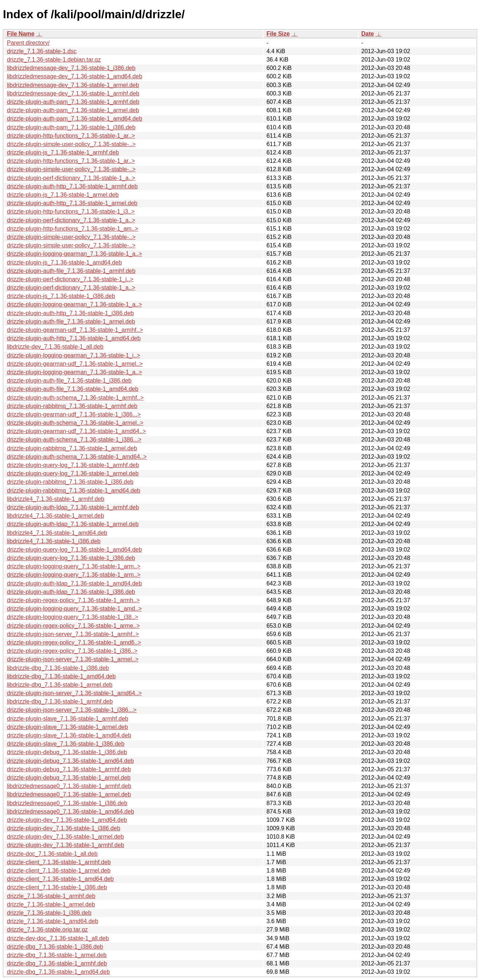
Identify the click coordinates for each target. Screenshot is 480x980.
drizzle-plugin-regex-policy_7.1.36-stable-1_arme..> (73, 626)
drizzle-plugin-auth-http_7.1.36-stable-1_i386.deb (70, 313)
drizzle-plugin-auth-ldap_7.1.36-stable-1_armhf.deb (73, 507)
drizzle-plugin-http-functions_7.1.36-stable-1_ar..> (71, 136)
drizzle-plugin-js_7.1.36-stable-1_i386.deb (61, 296)
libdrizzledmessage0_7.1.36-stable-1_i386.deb (67, 803)
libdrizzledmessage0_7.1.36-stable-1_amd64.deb (71, 812)
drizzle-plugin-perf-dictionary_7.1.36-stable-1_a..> (71, 178)
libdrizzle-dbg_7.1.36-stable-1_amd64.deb (61, 676)
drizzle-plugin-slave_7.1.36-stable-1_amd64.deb (69, 735)
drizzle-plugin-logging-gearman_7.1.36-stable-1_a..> (74, 254)
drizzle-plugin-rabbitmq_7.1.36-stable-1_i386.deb (70, 482)
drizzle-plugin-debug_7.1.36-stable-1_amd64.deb (70, 761)
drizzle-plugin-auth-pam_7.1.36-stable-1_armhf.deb (73, 102)
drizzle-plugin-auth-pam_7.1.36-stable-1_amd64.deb (75, 119)
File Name (21, 34)
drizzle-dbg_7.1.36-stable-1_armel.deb (57, 955)
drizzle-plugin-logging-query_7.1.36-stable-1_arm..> (74, 566)
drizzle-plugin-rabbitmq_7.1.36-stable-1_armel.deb (72, 448)
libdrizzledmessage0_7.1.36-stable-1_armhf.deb (69, 786)
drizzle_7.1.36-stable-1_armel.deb (51, 904)
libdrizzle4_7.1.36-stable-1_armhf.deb (56, 499)
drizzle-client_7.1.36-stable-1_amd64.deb (60, 879)
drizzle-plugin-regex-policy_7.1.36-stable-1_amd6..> (74, 642)
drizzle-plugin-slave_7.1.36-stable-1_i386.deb (66, 744)
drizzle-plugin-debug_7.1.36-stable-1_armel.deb (69, 778)
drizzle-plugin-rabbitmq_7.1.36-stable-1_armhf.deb (72, 406)
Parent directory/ (28, 43)
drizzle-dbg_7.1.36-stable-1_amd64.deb (58, 972)
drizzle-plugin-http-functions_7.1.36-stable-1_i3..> (71, 211)
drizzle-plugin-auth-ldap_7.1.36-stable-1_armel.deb (73, 524)
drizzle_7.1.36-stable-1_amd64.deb (53, 921)
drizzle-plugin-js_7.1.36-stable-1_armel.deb (63, 195)
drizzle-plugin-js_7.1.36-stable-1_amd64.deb (64, 262)
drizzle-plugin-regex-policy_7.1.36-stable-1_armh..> (73, 600)
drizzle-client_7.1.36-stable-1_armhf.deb (59, 862)
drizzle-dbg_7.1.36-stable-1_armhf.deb (57, 963)
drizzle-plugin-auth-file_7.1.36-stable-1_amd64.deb (73, 389)
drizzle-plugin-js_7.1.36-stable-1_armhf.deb (63, 152)
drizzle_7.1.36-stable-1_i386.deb (49, 913)
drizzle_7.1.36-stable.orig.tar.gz (47, 930)
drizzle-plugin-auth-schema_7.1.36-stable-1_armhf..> (75, 398)
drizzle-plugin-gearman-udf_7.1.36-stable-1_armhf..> (75, 330)
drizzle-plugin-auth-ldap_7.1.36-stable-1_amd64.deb (74, 583)
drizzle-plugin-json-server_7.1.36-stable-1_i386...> (72, 710)
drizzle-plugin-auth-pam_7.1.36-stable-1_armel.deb (73, 110)
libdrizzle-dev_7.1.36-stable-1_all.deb (55, 347)
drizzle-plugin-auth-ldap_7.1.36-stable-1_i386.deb (71, 592)
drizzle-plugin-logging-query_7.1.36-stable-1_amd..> (74, 609)
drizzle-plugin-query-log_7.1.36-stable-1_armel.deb (73, 473)
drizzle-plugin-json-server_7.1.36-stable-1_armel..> (73, 659)
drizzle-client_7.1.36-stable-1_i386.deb (57, 887)
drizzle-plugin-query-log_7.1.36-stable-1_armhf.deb (73, 465)
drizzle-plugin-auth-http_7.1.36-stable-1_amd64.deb (74, 338)
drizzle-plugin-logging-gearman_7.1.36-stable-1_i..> (74, 355)
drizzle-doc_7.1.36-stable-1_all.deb (52, 854)
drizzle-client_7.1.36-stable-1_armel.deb (59, 871)
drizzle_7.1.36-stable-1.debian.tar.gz (54, 60)
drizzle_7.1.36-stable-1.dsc (42, 51)
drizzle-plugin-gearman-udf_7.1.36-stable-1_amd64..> (76, 431)
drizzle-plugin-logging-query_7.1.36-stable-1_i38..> (73, 617)
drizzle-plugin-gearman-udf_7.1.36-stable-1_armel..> (75, 364)
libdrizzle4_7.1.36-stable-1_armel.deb (55, 516)
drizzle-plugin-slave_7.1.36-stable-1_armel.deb (68, 727)
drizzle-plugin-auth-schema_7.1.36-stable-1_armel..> (75, 423)
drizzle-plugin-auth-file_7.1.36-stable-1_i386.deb (69, 381)
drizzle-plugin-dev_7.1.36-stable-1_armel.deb (65, 837)
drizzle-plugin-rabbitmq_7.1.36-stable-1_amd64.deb (74, 491)
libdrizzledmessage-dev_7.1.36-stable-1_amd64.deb (75, 76)
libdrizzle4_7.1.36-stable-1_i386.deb (54, 541)
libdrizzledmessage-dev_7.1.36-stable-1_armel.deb (73, 85)
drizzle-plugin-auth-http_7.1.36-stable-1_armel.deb (72, 203)
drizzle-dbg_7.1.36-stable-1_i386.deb (55, 947)
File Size (278, 34)
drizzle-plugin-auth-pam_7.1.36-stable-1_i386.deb (71, 127)
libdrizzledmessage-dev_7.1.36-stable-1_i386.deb (71, 68)
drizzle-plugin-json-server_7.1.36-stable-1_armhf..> (73, 634)
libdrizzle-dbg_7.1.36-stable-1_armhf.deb (60, 701)
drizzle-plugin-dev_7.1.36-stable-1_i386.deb (64, 828)
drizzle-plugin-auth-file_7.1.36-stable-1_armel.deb (71, 322)
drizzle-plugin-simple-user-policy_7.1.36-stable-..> (71, 144)
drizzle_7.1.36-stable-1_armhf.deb (51, 896)
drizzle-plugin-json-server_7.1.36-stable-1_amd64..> (74, 693)
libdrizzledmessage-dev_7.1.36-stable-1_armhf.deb (73, 93)
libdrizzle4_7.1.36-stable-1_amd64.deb (57, 533)
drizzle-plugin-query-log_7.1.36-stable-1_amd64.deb (74, 550)
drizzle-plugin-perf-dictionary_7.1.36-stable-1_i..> (70, 279)
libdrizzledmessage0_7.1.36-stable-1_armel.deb (69, 794)
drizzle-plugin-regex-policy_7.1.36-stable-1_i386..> (72, 651)
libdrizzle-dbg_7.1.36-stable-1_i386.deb (58, 668)
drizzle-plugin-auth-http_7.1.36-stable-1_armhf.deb (72, 186)
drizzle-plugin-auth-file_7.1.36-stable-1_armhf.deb (71, 271)
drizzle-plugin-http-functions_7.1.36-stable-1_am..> (73, 229)
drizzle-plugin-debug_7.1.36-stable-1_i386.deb (67, 752)
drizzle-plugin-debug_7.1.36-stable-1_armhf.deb (69, 769)
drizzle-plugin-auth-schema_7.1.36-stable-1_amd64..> (77, 457)
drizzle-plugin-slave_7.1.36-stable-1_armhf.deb (68, 719)
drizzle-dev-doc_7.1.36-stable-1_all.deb (58, 938)
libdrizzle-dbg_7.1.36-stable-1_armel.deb (60, 685)
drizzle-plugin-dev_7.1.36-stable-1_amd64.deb (67, 820)
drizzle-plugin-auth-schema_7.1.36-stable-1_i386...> (74, 440)
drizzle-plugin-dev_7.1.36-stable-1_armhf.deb (66, 845)
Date (368, 34)
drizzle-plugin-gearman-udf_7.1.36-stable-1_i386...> (74, 414)
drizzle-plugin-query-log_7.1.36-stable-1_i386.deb (71, 558)
